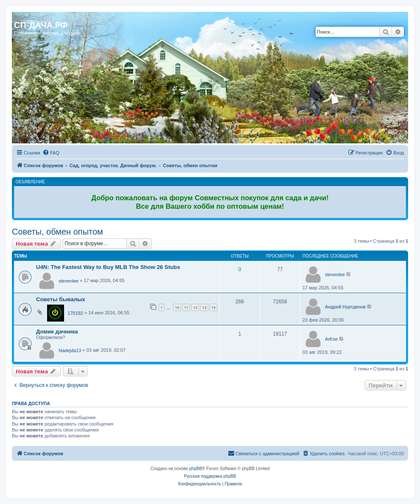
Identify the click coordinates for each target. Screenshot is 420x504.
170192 (75, 313)
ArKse (331, 339)
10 (177, 307)
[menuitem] (51, 153)
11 (186, 307)
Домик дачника (57, 332)
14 (213, 307)
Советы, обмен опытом (57, 232)
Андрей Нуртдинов (345, 307)
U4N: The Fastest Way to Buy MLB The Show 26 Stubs (108, 267)
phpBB (196, 469)
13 (204, 307)
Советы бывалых (61, 299)
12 (195, 307)
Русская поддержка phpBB (210, 476)
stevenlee (69, 281)
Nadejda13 (70, 350)
